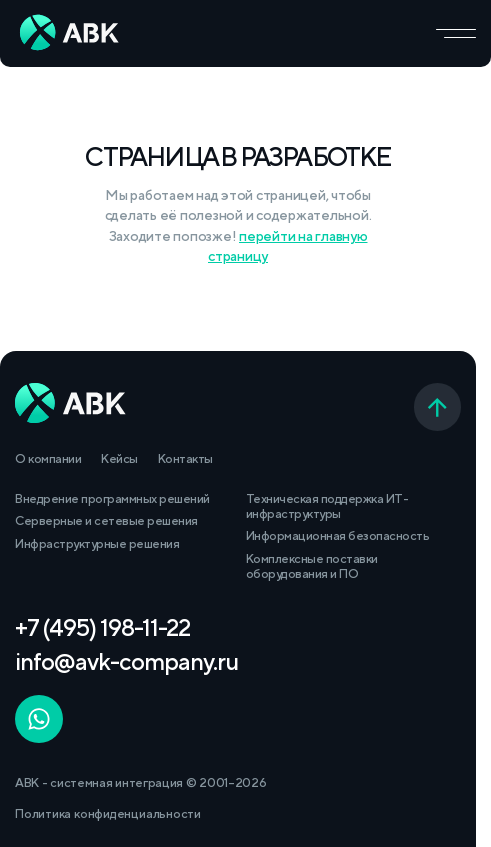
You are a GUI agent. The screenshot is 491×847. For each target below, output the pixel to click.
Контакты (185, 458)
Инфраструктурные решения (97, 543)
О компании (48, 458)
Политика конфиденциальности (108, 813)
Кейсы (119, 458)
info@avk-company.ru (126, 661)
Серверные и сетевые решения (106, 520)
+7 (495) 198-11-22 (102, 627)
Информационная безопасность (338, 535)
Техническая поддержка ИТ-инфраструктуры (327, 506)
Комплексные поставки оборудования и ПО (312, 566)
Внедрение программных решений (112, 498)
